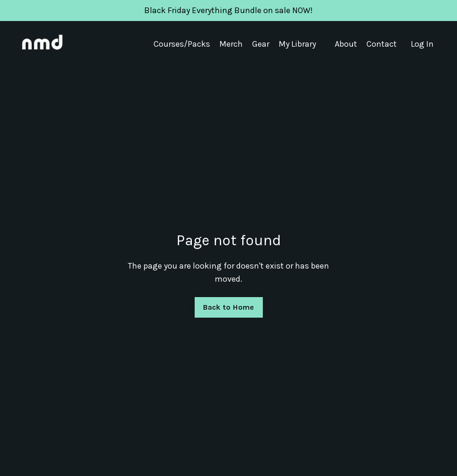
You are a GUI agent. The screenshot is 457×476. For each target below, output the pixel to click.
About (346, 44)
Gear (261, 44)
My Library (297, 44)
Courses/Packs (182, 44)
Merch (231, 44)
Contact (382, 44)
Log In (422, 44)
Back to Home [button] (229, 307)
